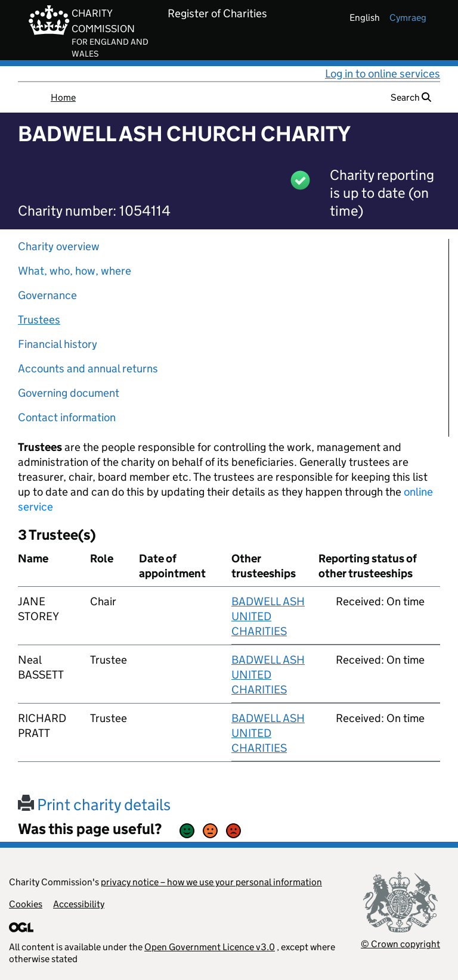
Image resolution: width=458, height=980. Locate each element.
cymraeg (408, 18)
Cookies (26, 904)
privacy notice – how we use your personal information (211, 882)
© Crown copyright (400, 944)
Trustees (39, 320)
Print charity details (94, 805)
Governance (47, 295)
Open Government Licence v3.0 (210, 947)
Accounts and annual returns (88, 368)
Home (63, 97)
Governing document (69, 393)
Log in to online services (383, 74)
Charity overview (59, 246)
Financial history (58, 344)
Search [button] (411, 97)
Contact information (67, 417)
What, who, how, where (75, 271)
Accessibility (79, 904)
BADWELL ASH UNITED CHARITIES (268, 616)
